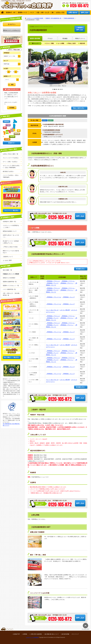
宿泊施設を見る (80, 269)
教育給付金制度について (10, 231)
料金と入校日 (72, 43)
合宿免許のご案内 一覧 (9, 221)
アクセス (50, 38)
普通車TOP (11, 143)
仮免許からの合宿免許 (9, 278)
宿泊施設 (65, 38)
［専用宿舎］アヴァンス (53, 281)
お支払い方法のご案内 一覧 (10, 154)
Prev (28, 68)
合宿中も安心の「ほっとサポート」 (11, 236)
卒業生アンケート (80, 38)
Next (87, 68)
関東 (19, 131)
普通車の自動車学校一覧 (10, 282)
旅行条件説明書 (65, 634)
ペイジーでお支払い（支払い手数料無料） (11, 176)
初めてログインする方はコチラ (13, 30)
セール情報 (61, 43)
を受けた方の (11, 274)
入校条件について (8, 257)
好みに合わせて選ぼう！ (11, 300)
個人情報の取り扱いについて (52, 634)
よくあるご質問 (7, 260)
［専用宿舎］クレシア (68, 297)
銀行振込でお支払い (8, 171)
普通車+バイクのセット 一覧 (11, 286)
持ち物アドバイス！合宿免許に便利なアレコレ (11, 242)
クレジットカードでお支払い (11, 158)
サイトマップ (75, 634)
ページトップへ (85, 629)
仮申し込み (80, 28)
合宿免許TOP (16, 634)
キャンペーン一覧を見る (11, 210)
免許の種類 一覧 (7, 270)
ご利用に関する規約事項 (36, 634)
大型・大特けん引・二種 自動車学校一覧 (11, 294)
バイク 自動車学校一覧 (9, 289)
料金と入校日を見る (79, 108)
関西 (5, 128)
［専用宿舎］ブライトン (67, 283)
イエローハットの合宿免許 (32, 637)
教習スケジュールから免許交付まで (11, 252)
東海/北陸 (17, 134)
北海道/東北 (7, 121)
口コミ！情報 (50, 43)
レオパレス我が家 (65, 310)
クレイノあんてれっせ (52, 310)
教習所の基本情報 (35, 38)
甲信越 (8, 125)
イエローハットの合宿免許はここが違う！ (11, 226)
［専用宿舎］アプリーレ (68, 281)
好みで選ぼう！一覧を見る (11, 357)
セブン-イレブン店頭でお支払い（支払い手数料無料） (11, 167)
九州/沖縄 (7, 139)
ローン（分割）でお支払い (10, 162)
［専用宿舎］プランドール (53, 297)
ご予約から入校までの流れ (10, 247)
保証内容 (82, 43)
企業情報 (25, 634)
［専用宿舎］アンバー (52, 283)
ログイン (13, 24)
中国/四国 (12, 137)
